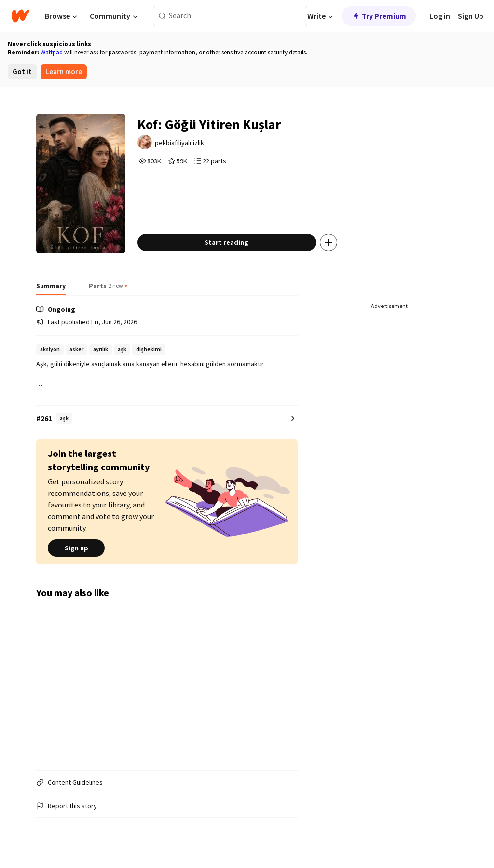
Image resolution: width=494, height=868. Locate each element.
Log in (440, 16)
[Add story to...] (329, 242)
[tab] (51, 289)
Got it (22, 72)
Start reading (226, 242)
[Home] (21, 16)
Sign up (76, 548)
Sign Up (471, 16)
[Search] (162, 16)
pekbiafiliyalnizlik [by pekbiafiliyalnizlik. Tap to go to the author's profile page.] (179, 143)
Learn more (64, 72)
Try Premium (379, 16)
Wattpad (52, 52)
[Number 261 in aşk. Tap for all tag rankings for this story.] (167, 419)
